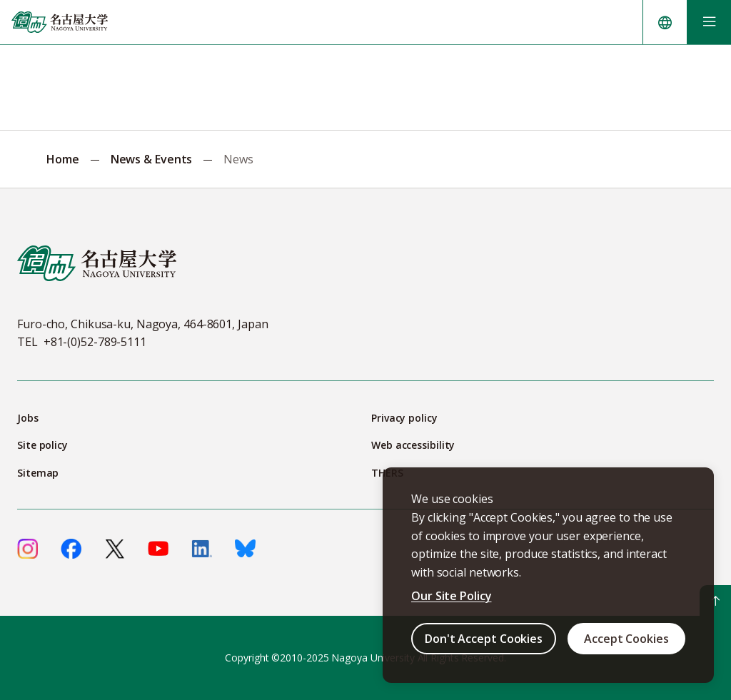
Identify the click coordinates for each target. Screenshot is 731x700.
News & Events (152, 159)
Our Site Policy (452, 596)
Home (63, 159)
